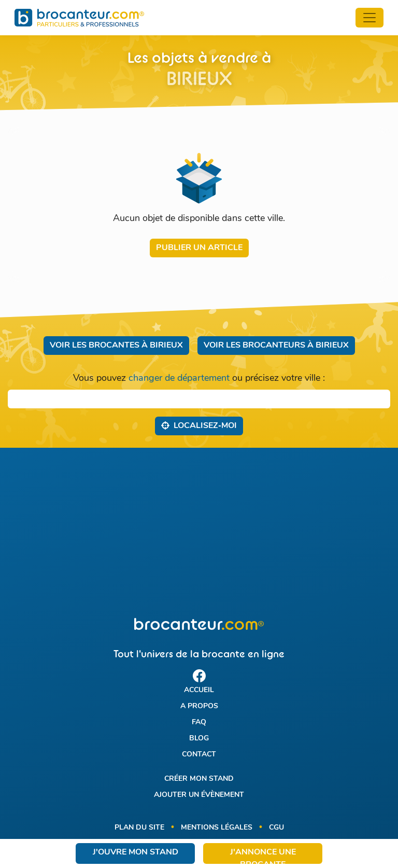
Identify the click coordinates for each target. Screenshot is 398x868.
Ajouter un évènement (199, 795)
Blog (199, 739)
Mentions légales (217, 828)
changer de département (179, 378)
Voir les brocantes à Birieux (116, 346)
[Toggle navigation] (369, 18)
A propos (199, 706)
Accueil (199, 690)
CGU (276, 828)
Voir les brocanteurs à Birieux (276, 346)
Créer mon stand (199, 779)
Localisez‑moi (199, 425)
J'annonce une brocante (263, 856)
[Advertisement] (199, 533)
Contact (199, 755)
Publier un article (199, 248)
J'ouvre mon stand (136, 852)
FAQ (199, 722)
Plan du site (139, 828)
